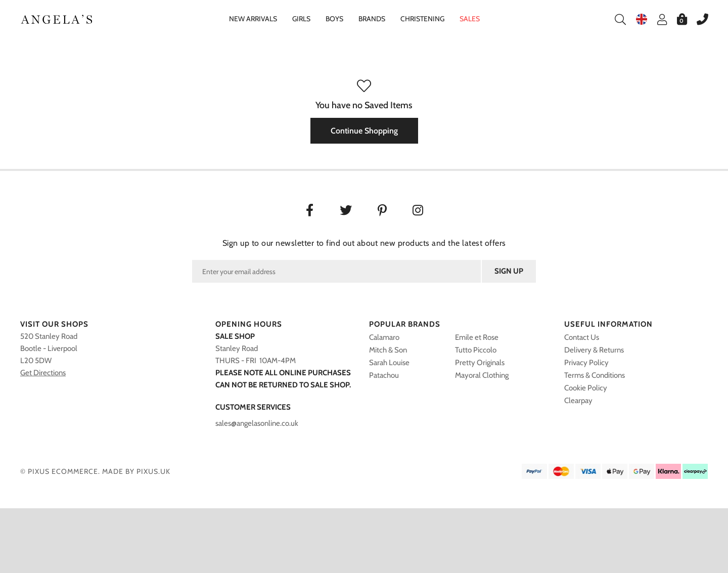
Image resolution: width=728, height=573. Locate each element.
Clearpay (578, 401)
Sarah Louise (389, 363)
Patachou (384, 375)
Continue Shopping (364, 131)
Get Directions (43, 373)
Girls (301, 19)
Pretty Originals (480, 363)
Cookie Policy (586, 388)
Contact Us (582, 337)
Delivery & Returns (594, 350)
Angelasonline (57, 19)
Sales (470, 19)
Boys (334, 19)
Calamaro (384, 337)
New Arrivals (253, 19)
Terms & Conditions (595, 375)
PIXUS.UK (153, 471)
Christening (422, 19)
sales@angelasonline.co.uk (257, 423)
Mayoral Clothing (482, 375)
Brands (372, 19)
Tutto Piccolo (476, 350)
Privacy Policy (586, 363)
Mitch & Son (388, 350)
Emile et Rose (477, 337)
